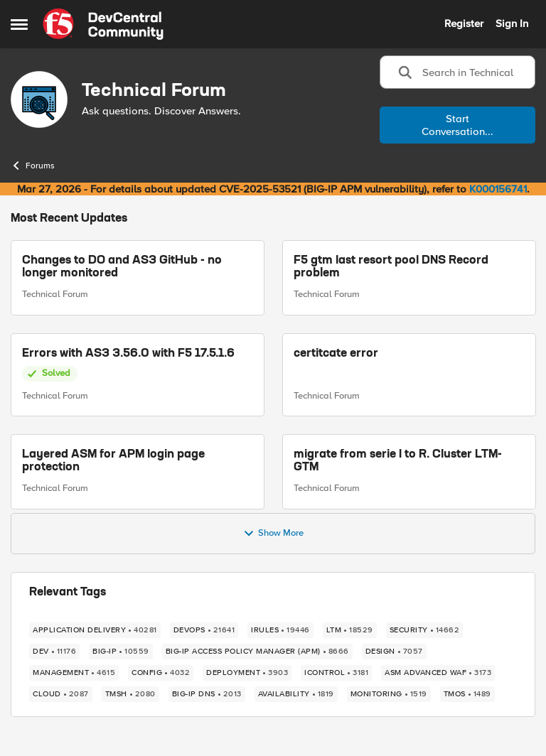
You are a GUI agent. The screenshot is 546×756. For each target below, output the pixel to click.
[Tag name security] (425, 630)
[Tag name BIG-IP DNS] (207, 694)
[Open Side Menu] (19, 24)
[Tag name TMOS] (467, 694)
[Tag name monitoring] (389, 694)
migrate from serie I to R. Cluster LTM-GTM (398, 461)
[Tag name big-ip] (121, 652)
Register (464, 23)
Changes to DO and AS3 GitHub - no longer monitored (122, 267)
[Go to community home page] (103, 24)
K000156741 (498, 189)
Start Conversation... (457, 125)
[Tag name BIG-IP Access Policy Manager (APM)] (257, 652)
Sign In (512, 23)
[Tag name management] (74, 673)
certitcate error (336, 354)
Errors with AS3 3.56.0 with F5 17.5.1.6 (128, 354)
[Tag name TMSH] (130, 694)
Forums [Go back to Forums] (33, 166)
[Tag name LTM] (350, 630)
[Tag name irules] (280, 630)
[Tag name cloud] (61, 694)
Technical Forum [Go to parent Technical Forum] (55, 294)
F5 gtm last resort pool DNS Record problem (391, 267)
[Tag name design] (394, 652)
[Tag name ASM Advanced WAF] (438, 673)
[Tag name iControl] (336, 673)
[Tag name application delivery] (95, 630)
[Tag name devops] (204, 630)
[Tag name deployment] (247, 673)
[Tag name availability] (296, 694)
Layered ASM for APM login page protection (113, 461)
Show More (273, 534)
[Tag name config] (161, 673)
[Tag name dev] (54, 652)
